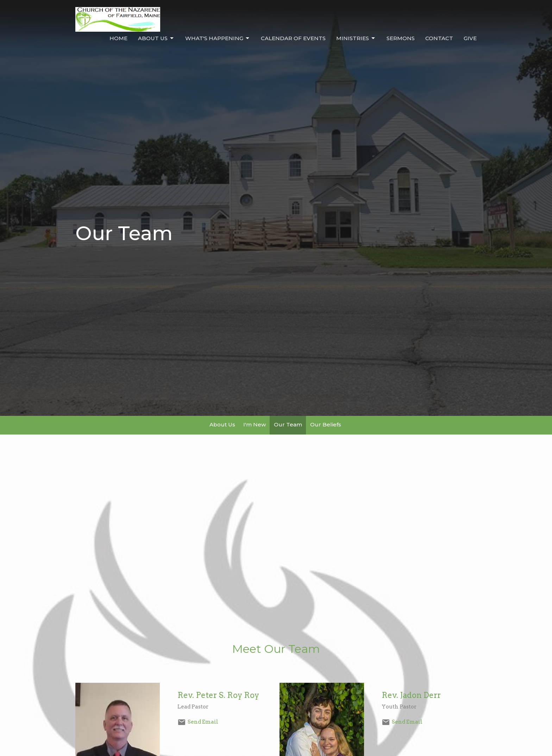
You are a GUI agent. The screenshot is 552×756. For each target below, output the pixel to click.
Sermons (401, 38)
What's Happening (218, 38)
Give (470, 38)
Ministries (356, 38)
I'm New (255, 424)
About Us (156, 38)
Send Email (203, 722)
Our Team (288, 424)
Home (118, 38)
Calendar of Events (293, 38)
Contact (439, 38)
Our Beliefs (326, 424)
